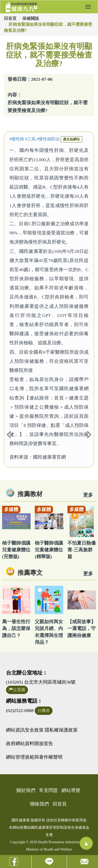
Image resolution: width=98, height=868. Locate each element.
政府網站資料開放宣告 (30, 744)
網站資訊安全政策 (25, 730)
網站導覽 (71, 790)
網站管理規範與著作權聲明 (34, 757)
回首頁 (10, 18)
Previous (9, 434)
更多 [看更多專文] (88, 574)
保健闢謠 (31, 18)
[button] (88, 7)
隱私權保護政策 (61, 730)
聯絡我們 (39, 804)
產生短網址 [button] (71, 139)
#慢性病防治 (48, 139)
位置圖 (17, 690)
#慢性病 (17, 139)
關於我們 (26, 790)
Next (89, 434)
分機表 (44, 711)
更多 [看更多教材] (88, 495)
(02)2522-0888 (20, 710)
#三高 (30, 139)
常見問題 (48, 790)
